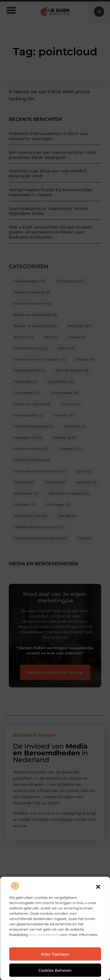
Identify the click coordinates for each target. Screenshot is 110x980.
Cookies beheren (55, 970)
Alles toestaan (55, 954)
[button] (98, 887)
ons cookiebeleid (44, 935)
